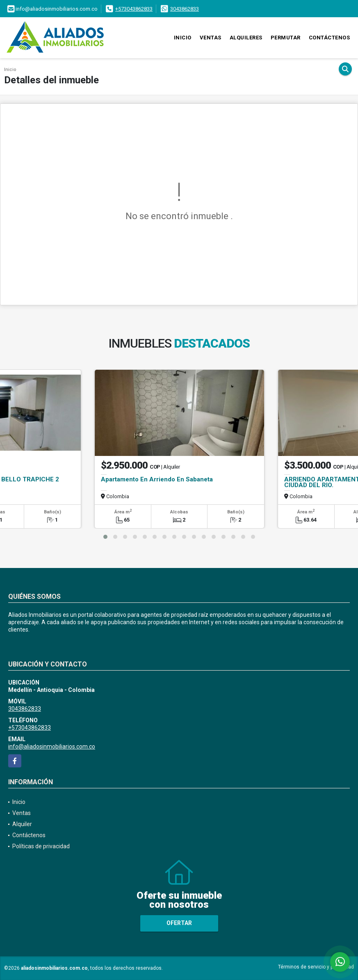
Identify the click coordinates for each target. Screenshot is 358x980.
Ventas (211, 38)
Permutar (286, 38)
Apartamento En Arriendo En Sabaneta (157, 479)
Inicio (183, 38)
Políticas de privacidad (41, 846)
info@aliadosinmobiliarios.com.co (52, 746)
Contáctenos (329, 38)
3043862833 (185, 9)
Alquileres (246, 38)
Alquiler (22, 824)
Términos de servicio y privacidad (316, 967)
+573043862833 (134, 9)
